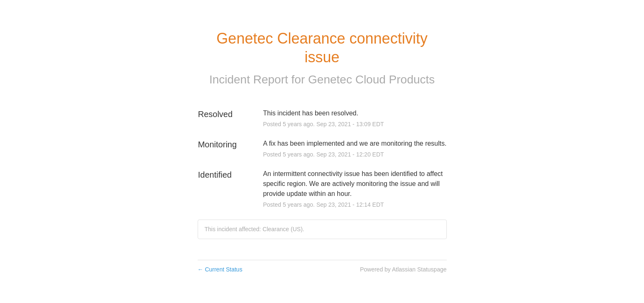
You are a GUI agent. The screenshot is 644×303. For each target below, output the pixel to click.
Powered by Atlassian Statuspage (403, 269)
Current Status (220, 269)
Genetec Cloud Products (371, 79)
